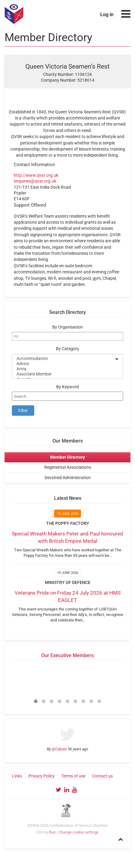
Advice (64, 364)
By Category (67, 349)
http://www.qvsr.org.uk (36, 175)
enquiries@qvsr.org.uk (35, 181)
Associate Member (64, 374)
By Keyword (67, 387)
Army (64, 369)
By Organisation (67, 327)
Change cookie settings (78, 832)
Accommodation (64, 359)
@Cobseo (59, 749)
